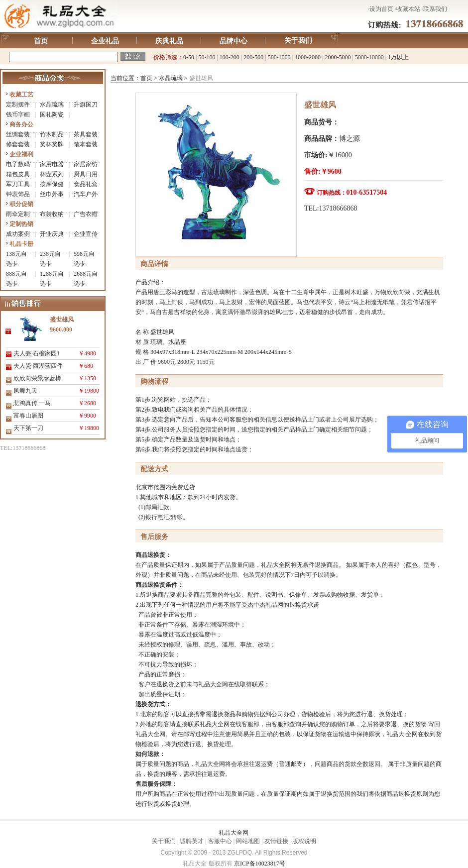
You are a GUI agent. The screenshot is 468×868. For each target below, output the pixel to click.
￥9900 (87, 416)
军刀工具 (18, 184)
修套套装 (18, 144)
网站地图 (248, 841)
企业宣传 (86, 234)
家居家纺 (86, 164)
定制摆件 (18, 105)
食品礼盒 (86, 184)
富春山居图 (28, 416)
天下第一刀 (28, 428)
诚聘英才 (192, 841)
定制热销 (21, 224)
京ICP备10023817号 (260, 864)
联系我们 (435, 9)
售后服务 (154, 537)
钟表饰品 (18, 194)
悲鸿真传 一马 (32, 403)
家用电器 (52, 164)
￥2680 (87, 403)
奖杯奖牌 (52, 144)
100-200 (230, 57)
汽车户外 (86, 194)
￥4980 (87, 353)
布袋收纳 (52, 214)
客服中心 (220, 841)
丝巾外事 (52, 194)
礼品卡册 (21, 244)
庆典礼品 (169, 41)
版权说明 (304, 841)
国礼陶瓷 (52, 114)
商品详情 (154, 264)
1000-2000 (308, 57)
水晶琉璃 (52, 105)
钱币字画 (18, 114)
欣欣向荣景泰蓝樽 (37, 378)
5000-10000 (369, 57)
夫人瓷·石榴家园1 (37, 353)
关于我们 (298, 41)
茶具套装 (86, 134)
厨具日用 (86, 174)
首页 (41, 41)
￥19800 (89, 391)
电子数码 (18, 164)
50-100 (207, 57)
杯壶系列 (52, 174)
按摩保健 (52, 184)
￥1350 (87, 378)
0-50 (189, 57)
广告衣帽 (86, 214)
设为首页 (381, 9)
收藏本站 (408, 9)
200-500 (253, 57)
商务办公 (21, 124)
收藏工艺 (21, 95)
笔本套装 (86, 144)
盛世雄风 (320, 105)
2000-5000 (338, 57)
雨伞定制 (18, 214)
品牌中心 (234, 41)
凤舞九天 (25, 391)
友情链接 (276, 841)
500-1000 (279, 57)
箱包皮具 (18, 174)
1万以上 (398, 57)
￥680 (86, 366)
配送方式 (154, 469)
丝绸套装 (18, 134)
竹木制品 (52, 134)
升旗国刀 (86, 105)
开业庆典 (52, 234)
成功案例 (18, 234)
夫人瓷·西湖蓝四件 (38, 366)
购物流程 (154, 381)
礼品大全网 (234, 833)
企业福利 (21, 154)
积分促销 (21, 204)
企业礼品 (105, 41)
